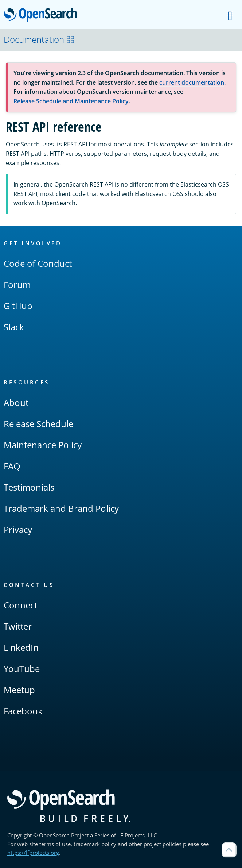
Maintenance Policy (43, 445)
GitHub (18, 306)
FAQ (12, 466)
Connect (20, 605)
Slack (14, 327)
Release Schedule (38, 424)
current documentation (192, 82)
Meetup (19, 690)
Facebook (23, 711)
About (16, 402)
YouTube (22, 669)
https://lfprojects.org (33, 853)
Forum (17, 285)
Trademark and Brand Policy (61, 508)
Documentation (39, 39)
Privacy (18, 529)
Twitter (18, 626)
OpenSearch (42, 15)
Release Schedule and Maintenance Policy (71, 101)
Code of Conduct (38, 263)
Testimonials (29, 487)
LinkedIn (21, 647)
